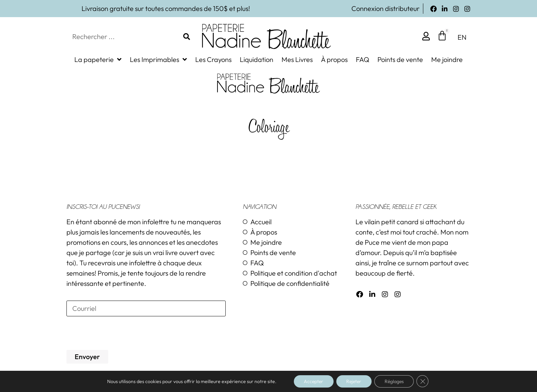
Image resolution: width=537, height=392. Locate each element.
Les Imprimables (158, 60)
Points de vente (400, 60)
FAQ (363, 60)
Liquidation (257, 60)
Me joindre (447, 60)
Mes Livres (297, 60)
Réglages (395, 381)
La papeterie (98, 60)
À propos (334, 60)
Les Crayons (213, 60)
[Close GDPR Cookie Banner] (424, 381)
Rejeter (354, 381)
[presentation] (118, 333)
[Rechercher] (187, 37)
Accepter (313, 381)
